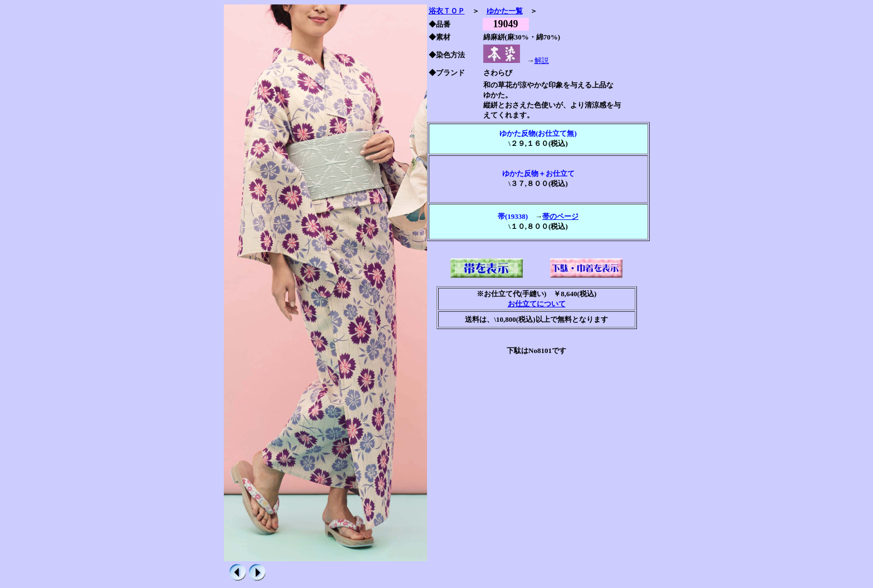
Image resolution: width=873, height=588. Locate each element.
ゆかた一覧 (505, 11)
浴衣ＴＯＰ (447, 11)
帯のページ (560, 216)
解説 (542, 60)
